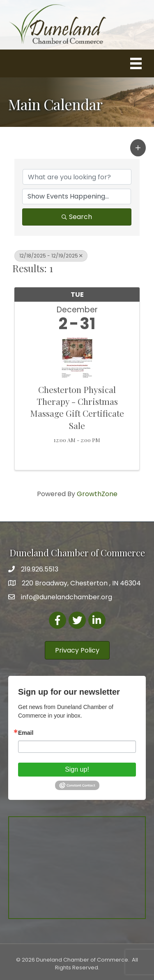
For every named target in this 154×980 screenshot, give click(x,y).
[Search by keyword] (77, 177)
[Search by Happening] (77, 196)
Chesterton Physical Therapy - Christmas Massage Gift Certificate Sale (77, 407)
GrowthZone (97, 494)
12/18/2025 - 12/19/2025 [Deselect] (51, 256)
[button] (138, 148)
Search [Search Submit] (77, 217)
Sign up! (77, 769)
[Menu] (136, 63)
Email (26, 733)
